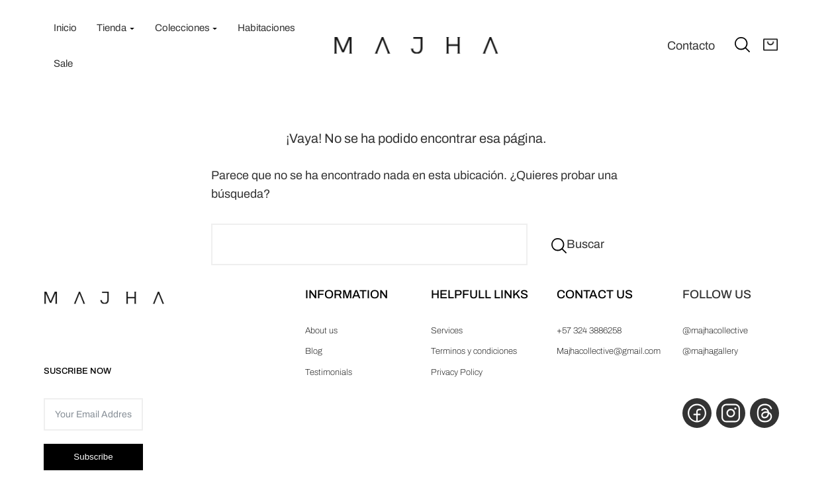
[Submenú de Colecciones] (215, 28)
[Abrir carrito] (771, 46)
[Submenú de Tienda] (132, 28)
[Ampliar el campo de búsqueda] (742, 44)
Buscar (585, 244)
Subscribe (93, 457)
